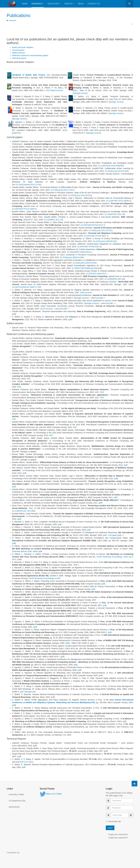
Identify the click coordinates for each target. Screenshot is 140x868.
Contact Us (94, 4)
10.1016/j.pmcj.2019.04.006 (116, 171)
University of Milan (16, 794)
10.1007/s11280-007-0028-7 (24, 287)
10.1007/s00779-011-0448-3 (24, 209)
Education (54, 4)
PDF (39, 287)
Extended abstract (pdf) (22, 551)
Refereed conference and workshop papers (30, 55)
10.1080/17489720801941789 (84, 268)
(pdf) (126, 465)
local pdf (98, 298)
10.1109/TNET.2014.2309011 (118, 201)
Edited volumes (19, 53)
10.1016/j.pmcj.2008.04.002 (84, 263)
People (69, 4)
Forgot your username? (118, 834)
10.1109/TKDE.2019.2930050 (110, 166)
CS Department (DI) (17, 801)
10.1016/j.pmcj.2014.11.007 (62, 190)
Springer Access (80, 93)
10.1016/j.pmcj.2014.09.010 (80, 195)
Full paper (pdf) (115, 535)
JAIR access (86, 292)
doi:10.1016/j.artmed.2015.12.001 (27, 184)
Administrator (14, 807)
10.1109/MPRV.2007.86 (114, 279)
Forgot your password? (118, 838)
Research (38, 4)
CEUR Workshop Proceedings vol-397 (45, 578)
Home (25, 4)
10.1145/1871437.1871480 (23, 511)
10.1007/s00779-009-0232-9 (89, 246)
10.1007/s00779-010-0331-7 (96, 236)
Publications (19, 15)
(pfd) (116, 497)
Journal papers (18, 50)
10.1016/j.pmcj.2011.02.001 (100, 230)
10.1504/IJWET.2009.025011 (79, 252)
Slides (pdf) (38, 551)
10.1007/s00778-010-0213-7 (93, 225)
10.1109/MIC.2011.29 (53, 219)
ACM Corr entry (26, 762)
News (81, 4)
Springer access (19, 119)
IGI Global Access (54, 90)
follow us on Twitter (51, 794)
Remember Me (113, 821)
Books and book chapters (23, 47)
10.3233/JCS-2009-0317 (96, 273)
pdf (100, 268)
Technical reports (19, 58)
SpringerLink (30, 692)
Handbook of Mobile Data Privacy (28, 75)
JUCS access (46, 309)
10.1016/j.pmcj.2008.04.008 (71, 257)
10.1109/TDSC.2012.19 (114, 214)
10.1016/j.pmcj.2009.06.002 (104, 241)
